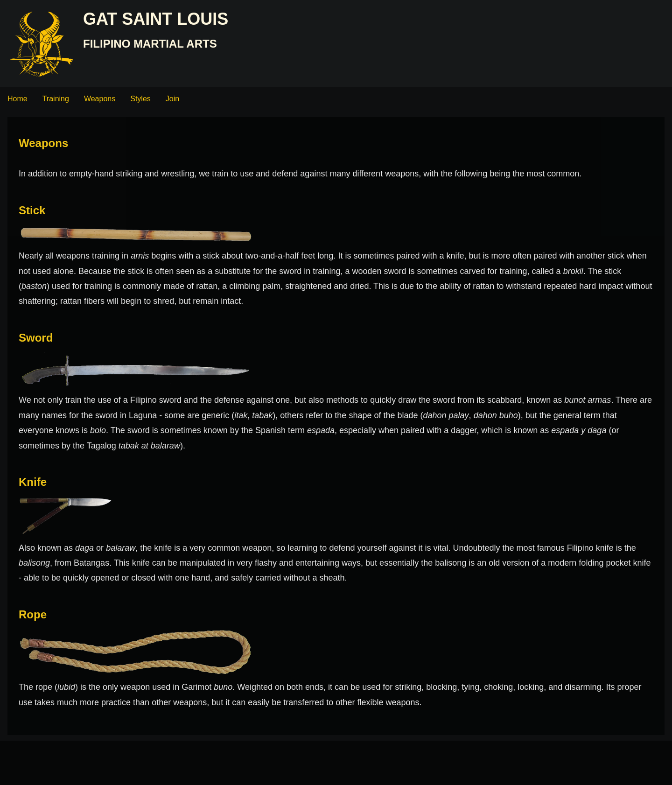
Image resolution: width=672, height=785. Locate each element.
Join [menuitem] (172, 99)
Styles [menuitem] (140, 99)
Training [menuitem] (56, 99)
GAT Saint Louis (156, 19)
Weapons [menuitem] (100, 99)
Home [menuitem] (17, 99)
